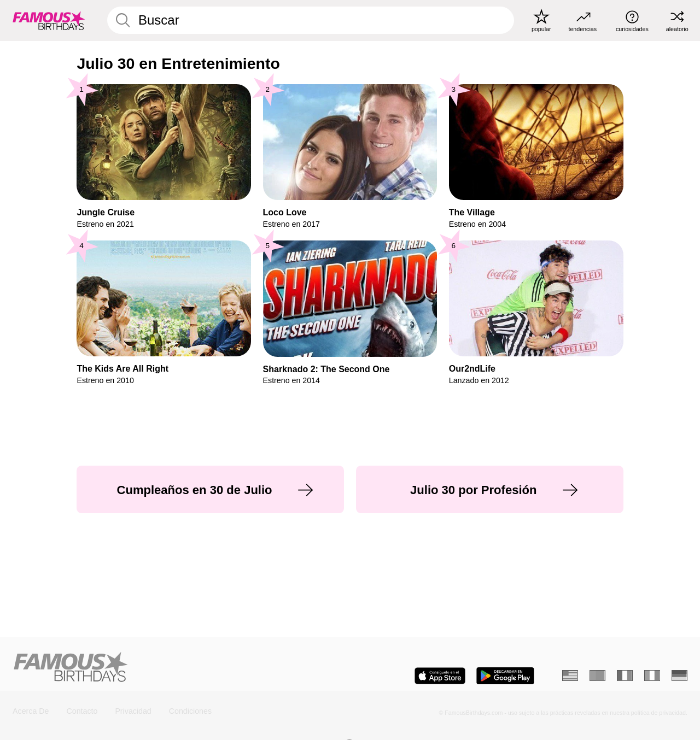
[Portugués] (597, 676)
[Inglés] (570, 676)
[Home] (178, 668)
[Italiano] (652, 676)
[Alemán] (679, 676)
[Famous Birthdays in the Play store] (505, 676)
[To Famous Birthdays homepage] (49, 20)
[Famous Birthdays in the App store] (440, 676)
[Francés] (625, 676)
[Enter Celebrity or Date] (311, 20)
